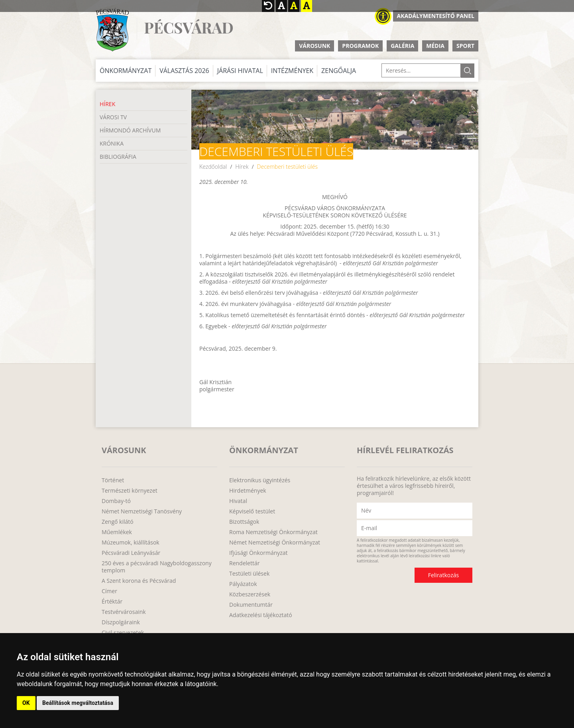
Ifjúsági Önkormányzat (258, 553)
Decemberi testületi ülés (287, 167)
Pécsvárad (189, 28)
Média (435, 46)
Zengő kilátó (118, 522)
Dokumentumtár (251, 605)
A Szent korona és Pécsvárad (139, 581)
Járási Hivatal (240, 71)
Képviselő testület (252, 511)
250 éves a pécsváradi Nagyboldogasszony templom (157, 567)
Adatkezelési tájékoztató (261, 615)
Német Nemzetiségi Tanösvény (142, 511)
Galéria (402, 46)
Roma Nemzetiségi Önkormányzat (273, 532)
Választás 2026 (184, 71)
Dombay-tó (116, 501)
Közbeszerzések (250, 594)
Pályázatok (243, 584)
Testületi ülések (249, 574)
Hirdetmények (248, 491)
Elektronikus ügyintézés (260, 480)
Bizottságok (244, 522)
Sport (465, 46)
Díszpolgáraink (121, 622)
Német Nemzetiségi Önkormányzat (275, 543)
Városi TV (113, 117)
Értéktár (112, 602)
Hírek (107, 104)
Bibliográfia (118, 157)
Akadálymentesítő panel (436, 16)
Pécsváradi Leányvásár (131, 553)
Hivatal (238, 501)
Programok (360, 46)
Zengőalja (339, 71)
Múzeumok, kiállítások (131, 543)
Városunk (315, 46)
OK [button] (26, 703)
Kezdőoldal (213, 167)
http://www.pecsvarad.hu (112, 30)
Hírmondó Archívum (130, 130)
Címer (109, 591)
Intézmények (292, 71)
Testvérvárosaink (124, 612)
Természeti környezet (130, 491)
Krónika (112, 143)
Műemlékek (117, 532)
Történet (113, 480)
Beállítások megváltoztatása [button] (78, 703)
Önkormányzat (126, 71)
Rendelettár (244, 563)
